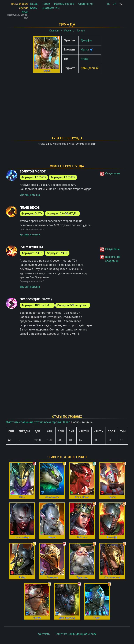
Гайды (34, 4)
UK (114, 4)
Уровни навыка (30, 195)
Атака (84, 59)
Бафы (34, 8)
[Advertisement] (67, 100)
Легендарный (90, 68)
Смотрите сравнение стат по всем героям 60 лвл (38, 422)
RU (120, 4)
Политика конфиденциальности (75, 634)
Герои (46, 4)
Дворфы (86, 40)
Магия (85, 50)
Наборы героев (64, 4)
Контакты (44, 634)
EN (108, 4)
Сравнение (85, 4)
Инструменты (51, 8)
